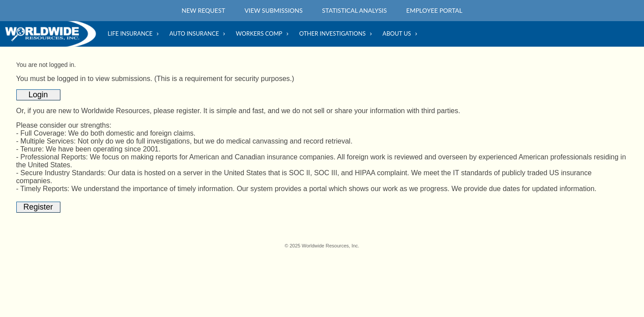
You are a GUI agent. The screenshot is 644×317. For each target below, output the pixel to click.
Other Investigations (333, 33)
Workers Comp (259, 33)
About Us (397, 33)
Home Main (53, 34)
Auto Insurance (194, 33)
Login (38, 95)
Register (38, 207)
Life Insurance (130, 33)
